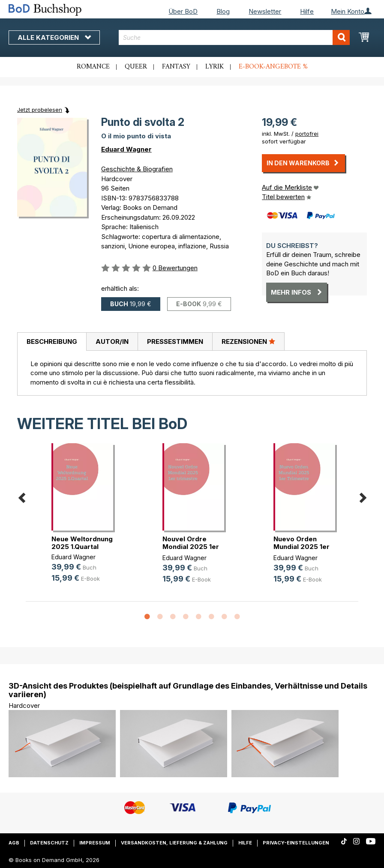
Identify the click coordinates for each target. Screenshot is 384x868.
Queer (136, 67)
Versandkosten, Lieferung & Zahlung (174, 843)
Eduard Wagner (126, 149)
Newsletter (265, 11)
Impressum (95, 843)
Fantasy (176, 67)
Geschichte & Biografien (137, 169)
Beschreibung (52, 342)
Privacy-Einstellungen (296, 843)
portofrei (307, 134)
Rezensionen (248, 341)
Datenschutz (49, 843)
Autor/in (112, 342)
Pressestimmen (175, 342)
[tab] (52, 342)
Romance (93, 67)
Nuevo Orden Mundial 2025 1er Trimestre (301, 547)
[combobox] (234, 37)
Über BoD (183, 11)
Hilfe (307, 11)
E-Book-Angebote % (273, 67)
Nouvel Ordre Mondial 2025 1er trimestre (191, 547)
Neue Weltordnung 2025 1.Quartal (82, 543)
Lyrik (214, 67)
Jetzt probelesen (40, 110)
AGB (14, 843)
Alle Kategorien (54, 37)
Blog (223, 11)
